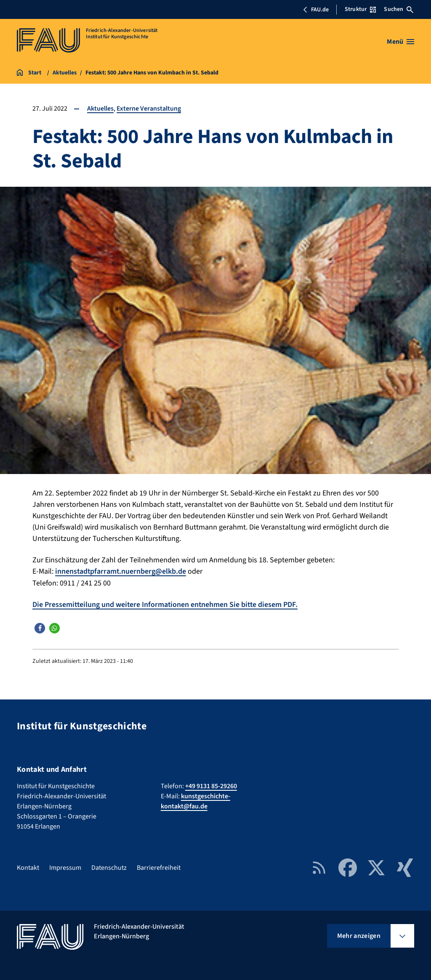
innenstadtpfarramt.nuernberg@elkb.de (121, 571)
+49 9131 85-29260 (211, 786)
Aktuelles (100, 109)
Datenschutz (109, 867)
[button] (40, 627)
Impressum (65, 867)
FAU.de (316, 10)
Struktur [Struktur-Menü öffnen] (360, 9)
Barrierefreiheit (159, 867)
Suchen (399, 9)
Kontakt (28, 867)
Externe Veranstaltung (149, 109)
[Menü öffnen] (400, 42)
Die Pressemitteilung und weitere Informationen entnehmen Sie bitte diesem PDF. (166, 604)
